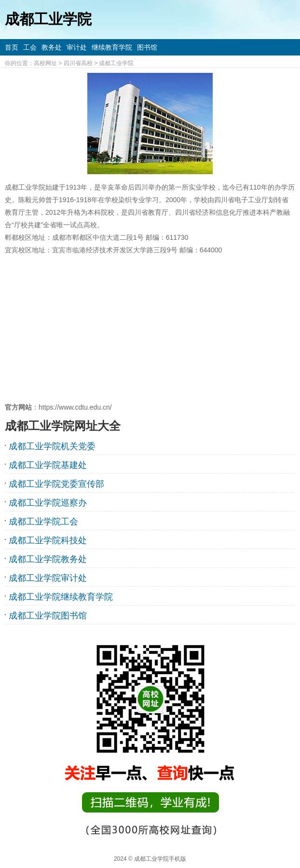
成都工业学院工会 (43, 522)
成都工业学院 (116, 63)
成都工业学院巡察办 (48, 503)
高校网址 (45, 63)
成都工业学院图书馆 (48, 616)
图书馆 (147, 47)
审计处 (77, 47)
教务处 (52, 47)
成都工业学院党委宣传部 (56, 484)
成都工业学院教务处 (48, 559)
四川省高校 (78, 63)
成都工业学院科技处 (48, 540)
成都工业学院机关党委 (52, 446)
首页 (12, 47)
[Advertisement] (150, 329)
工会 (30, 47)
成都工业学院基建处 (48, 465)
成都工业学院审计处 (48, 578)
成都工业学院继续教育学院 (61, 597)
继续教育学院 (112, 47)
